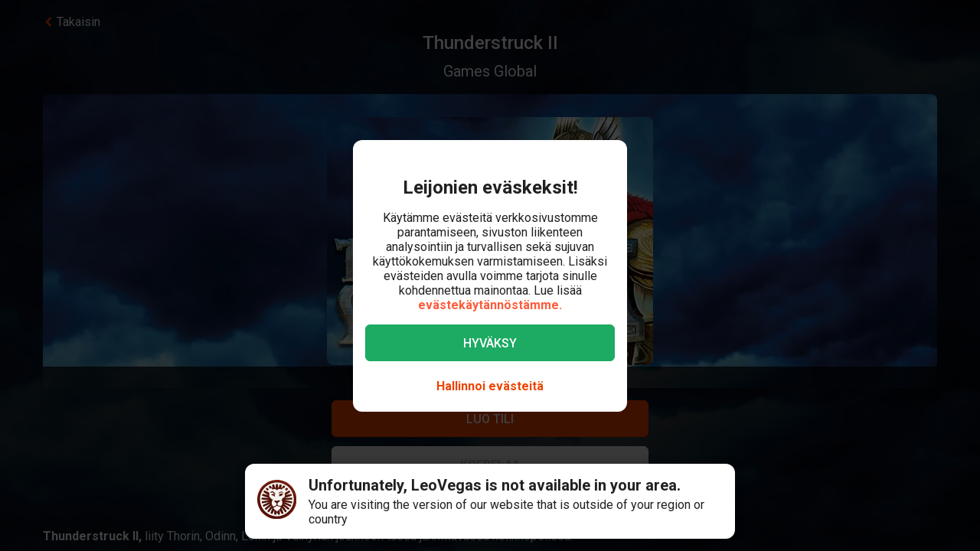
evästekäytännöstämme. (490, 305)
